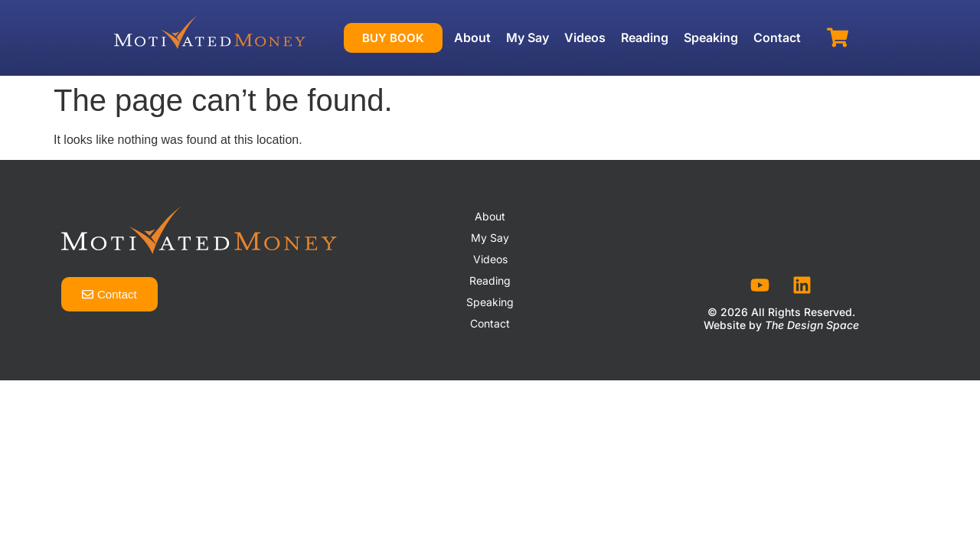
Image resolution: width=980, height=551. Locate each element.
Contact (777, 37)
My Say (528, 37)
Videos (585, 37)
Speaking (711, 37)
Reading (645, 37)
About (472, 37)
